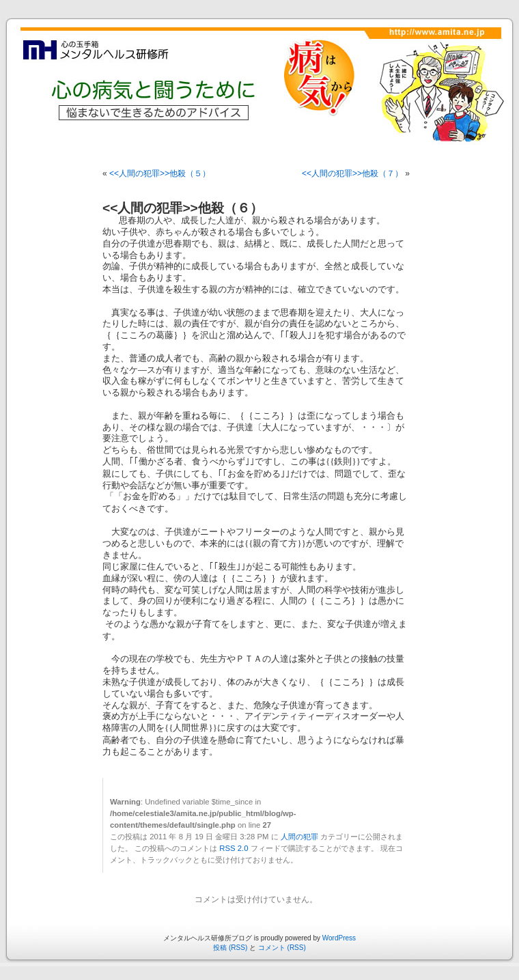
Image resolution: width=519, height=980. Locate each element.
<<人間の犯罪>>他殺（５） (160, 173)
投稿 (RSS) (230, 948)
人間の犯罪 (299, 837)
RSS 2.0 (234, 848)
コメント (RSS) (282, 948)
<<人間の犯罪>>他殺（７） (352, 173)
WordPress (339, 938)
